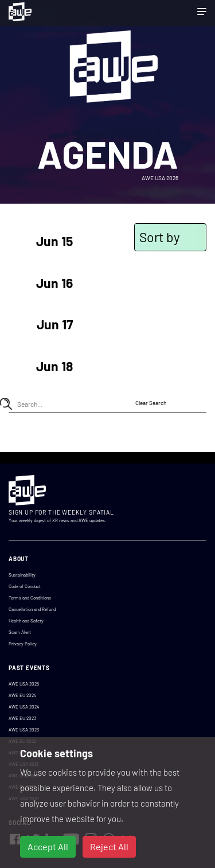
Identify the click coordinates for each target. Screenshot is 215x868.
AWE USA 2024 (24, 707)
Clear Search (151, 403)
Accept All (48, 846)
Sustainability (22, 575)
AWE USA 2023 (24, 730)
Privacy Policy (23, 644)
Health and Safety (26, 621)
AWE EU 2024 (22, 695)
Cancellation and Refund (32, 609)
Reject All (109, 846)
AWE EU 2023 (22, 718)
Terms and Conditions (30, 598)
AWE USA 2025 (24, 684)
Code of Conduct (25, 586)
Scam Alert (20, 632)
